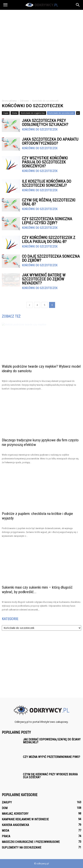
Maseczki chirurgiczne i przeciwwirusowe (31, 842)
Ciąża (6, 113)
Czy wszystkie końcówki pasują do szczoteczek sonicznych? (45, 162)
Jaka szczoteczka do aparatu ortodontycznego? (50, 141)
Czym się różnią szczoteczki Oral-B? (49, 202)
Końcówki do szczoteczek (61, 113)
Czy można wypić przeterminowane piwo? (52, 757)
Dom (5, 808)
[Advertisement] (41, 53)
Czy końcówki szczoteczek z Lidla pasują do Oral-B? (49, 240)
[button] (78, 5)
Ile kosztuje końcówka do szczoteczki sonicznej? (47, 183)
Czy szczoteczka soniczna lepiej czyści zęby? (47, 221)
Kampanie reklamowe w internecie (25, 819)
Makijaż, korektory (15, 814)
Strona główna (9, 101)
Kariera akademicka (15, 825)
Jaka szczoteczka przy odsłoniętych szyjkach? (45, 123)
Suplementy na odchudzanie (22, 848)
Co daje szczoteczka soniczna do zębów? (51, 258)
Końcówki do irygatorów (33, 113)
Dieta (15, 113)
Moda (5, 831)
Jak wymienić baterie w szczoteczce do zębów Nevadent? (44, 279)
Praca (6, 836)
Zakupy (7, 802)
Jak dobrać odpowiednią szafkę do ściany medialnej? (52, 741)
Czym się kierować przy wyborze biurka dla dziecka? (50, 776)
